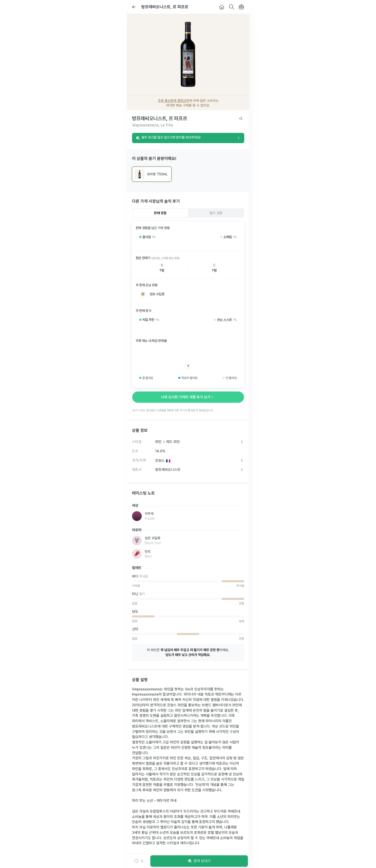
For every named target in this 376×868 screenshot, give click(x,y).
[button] (139, 861)
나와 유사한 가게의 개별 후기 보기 (188, 397)
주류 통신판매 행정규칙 (173, 101)
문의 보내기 (199, 861)
